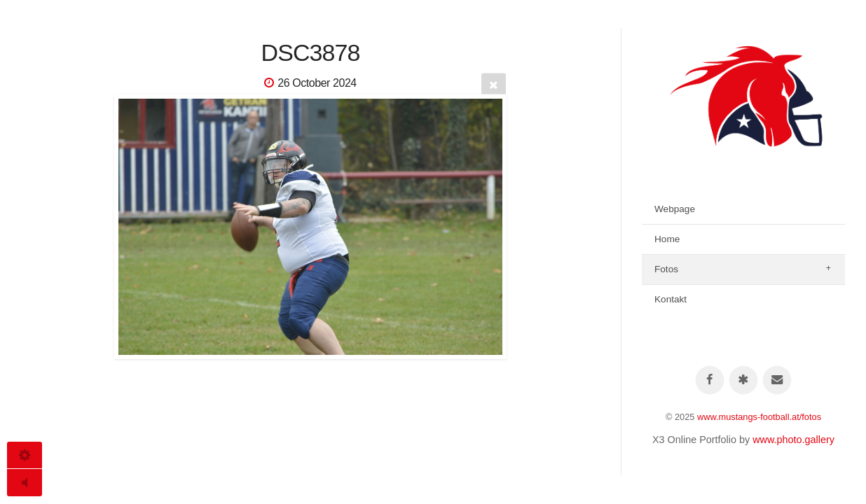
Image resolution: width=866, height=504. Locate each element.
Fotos (666, 269)
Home (667, 239)
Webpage (675, 209)
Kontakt (671, 299)
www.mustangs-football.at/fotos (759, 417)
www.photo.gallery (793, 440)
